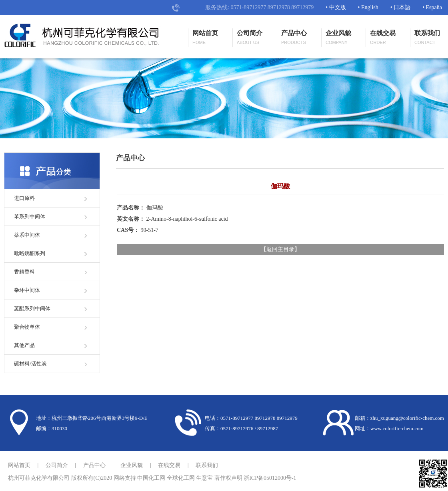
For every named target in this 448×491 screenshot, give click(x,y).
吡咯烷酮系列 (30, 253)
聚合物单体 (27, 327)
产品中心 (294, 38)
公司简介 (250, 38)
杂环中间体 (27, 290)
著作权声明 (228, 478)
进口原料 (24, 198)
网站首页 (205, 38)
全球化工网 (181, 478)
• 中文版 (336, 7)
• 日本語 (400, 7)
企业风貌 (338, 38)
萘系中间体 (27, 235)
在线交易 (383, 38)
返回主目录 (280, 249)
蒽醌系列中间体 (32, 308)
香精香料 (24, 272)
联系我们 (427, 38)
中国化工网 (151, 478)
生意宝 (204, 478)
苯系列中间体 (30, 217)
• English (368, 7)
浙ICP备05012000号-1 (270, 478)
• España (432, 7)
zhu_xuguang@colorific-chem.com (407, 418)
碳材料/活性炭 (30, 364)
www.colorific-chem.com (397, 428)
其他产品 (24, 345)
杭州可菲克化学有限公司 (39, 478)
